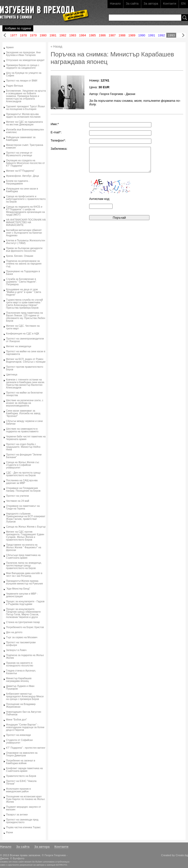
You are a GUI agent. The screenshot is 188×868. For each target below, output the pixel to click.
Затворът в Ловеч (16, 650)
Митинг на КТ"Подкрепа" (20, 171)
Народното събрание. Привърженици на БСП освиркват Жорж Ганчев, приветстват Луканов (26, 518)
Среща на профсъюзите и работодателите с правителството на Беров (26, 199)
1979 (33, 35)
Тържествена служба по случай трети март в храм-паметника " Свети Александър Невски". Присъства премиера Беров (24, 304)
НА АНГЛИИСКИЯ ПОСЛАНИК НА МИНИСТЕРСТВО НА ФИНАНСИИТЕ (26, 222)
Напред (183, 35)
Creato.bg (182, 855)
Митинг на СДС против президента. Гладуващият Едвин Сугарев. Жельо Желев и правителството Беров (25, 536)
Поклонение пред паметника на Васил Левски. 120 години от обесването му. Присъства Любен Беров (26, 317)
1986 (102, 35)
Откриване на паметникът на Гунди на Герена (23, 507)
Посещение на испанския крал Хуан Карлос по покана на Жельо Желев (25, 799)
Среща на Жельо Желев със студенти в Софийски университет (23, 465)
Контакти (170, 3)
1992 (161, 35)
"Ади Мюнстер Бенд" (18, 589)
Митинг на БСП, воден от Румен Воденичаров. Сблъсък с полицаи (26, 360)
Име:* (55, 124)
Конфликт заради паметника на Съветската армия (24, 770)
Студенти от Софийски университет (19, 741)
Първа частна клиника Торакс (23, 827)
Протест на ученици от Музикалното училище (19, 154)
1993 (171, 35)
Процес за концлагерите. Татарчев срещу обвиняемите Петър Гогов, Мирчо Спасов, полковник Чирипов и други (23, 613)
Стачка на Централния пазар (23, 622)
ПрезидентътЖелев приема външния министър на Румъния (24, 582)
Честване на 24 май (18, 501)
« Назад (56, 46)
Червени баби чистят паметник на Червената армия (26, 438)
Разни (10, 832)
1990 (142, 35)
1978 (23, 35)
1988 (122, 35)
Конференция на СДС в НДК (23, 334)
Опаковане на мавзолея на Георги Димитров (22, 754)
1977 (14, 35)
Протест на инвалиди (18, 735)
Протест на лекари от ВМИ (22, 81)
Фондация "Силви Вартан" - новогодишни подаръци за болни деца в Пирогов (25, 727)
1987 (112, 35)
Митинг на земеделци (19, 346)
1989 (132, 35)
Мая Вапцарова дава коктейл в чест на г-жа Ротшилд (24, 575)
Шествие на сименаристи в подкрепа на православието (22, 430)
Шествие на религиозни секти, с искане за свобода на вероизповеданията (25, 403)
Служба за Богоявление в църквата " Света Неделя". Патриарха (21, 282)
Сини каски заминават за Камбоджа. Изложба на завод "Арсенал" (23, 413)
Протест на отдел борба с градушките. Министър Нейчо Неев (23, 447)
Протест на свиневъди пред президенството (22, 821)
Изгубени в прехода (43, 10)
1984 (83, 35)
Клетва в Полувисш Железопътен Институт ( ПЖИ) (26, 242)
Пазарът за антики (17, 815)
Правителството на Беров (21, 776)
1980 (43, 35)
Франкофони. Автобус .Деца (22, 176)
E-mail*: (56, 132)
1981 (53, 35)
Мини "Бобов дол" (17, 720)
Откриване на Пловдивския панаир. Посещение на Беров (23, 489)
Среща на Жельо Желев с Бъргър (26, 527)
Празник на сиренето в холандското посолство (20, 664)
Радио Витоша (14, 86)
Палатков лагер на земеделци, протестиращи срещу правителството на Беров (24, 566)
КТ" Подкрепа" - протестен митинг (26, 748)
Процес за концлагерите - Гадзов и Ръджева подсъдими (25, 603)
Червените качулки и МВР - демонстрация (22, 595)
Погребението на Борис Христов (25, 627)
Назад (5, 35)
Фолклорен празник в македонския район (18, 790)
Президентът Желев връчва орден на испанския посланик (23, 115)
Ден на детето (14, 632)
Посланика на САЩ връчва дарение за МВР (22, 482)
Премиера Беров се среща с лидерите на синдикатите (23, 67)
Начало (115, 3)
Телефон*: (58, 140)
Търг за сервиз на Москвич (22, 637)
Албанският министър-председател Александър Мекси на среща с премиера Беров (25, 696)
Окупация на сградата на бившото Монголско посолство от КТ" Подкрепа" (25, 163)
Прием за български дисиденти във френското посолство (24, 250)
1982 (63, 35)
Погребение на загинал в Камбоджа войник (21, 762)
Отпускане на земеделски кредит (25, 60)
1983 (73, 35)
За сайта (132, 3)
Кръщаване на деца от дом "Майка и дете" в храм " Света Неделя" (23, 292)
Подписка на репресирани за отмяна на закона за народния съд (24, 264)
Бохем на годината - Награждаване (18, 182)
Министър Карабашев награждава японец (19, 680)
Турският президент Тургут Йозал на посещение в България (25, 108)
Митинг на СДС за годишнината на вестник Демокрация (24, 123)
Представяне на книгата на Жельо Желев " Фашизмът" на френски (24, 547)
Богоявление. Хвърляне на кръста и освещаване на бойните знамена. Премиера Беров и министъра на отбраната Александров (26, 96)
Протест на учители (17, 496)
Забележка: (59, 149)
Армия (10, 47)
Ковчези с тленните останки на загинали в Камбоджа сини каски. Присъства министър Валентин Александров (25, 384)
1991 (151, 35)
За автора (151, 3)
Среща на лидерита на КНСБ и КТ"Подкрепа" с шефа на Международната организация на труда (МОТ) (25, 211)
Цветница (12, 375)
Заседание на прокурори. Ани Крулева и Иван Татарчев (23, 54)
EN (183, 3)
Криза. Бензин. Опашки (20, 256)
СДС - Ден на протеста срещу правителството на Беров (23, 474)
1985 (92, 35)
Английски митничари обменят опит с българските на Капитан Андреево (24, 233)
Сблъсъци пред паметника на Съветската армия (23, 556)
